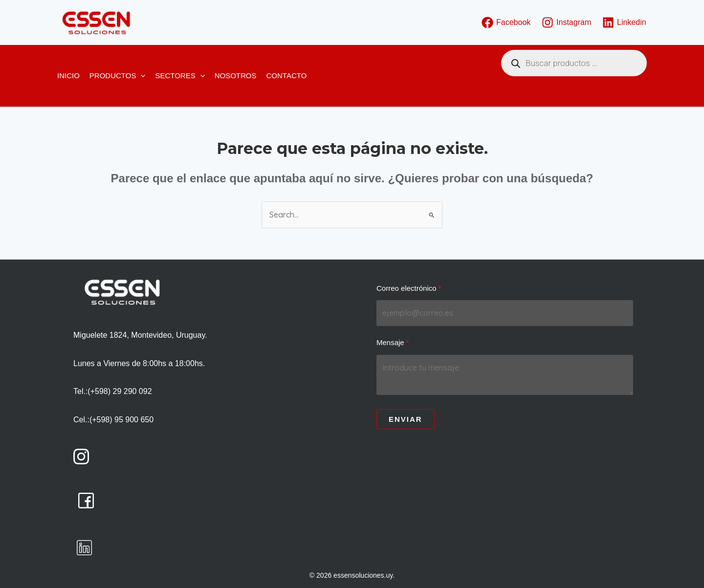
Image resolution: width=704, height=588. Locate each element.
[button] (141, 76)
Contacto (287, 76)
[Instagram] (567, 22)
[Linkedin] (624, 22)
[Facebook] (506, 22)
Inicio (68, 76)
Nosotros (236, 76)
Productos (118, 76)
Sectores (180, 76)
